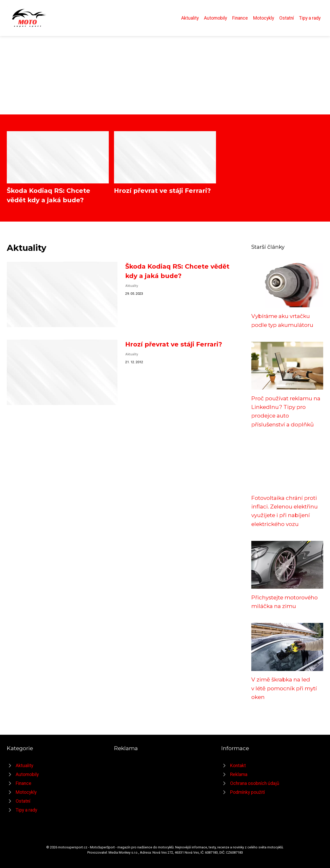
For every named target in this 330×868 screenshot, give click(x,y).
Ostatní (287, 18)
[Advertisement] (165, 75)
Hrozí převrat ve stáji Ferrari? (162, 191)
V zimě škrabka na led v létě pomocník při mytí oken (284, 688)
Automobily (215, 18)
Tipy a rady (310, 18)
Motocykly (264, 18)
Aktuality (190, 18)
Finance (240, 18)
